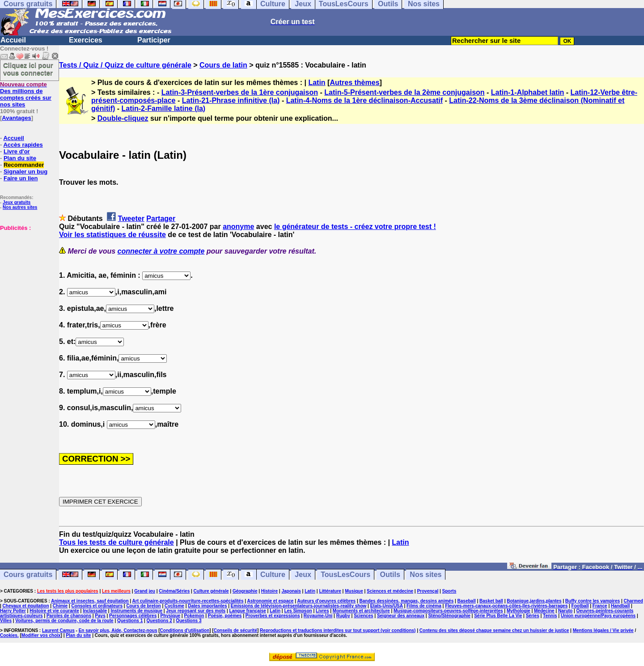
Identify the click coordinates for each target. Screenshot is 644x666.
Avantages (16, 118)
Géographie (245, 591)
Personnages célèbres (133, 616)
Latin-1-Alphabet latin (528, 92)
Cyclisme (174, 606)
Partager (161, 218)
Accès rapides (23, 145)
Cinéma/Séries (174, 591)
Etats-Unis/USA (387, 606)
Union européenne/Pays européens (598, 616)
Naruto (565, 611)
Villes (6, 621)
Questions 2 (159, 621)
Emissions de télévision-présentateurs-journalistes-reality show (299, 606)
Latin (317, 83)
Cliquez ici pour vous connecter (28, 69)
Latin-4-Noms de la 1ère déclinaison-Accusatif (364, 100)
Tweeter (131, 218)
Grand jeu (145, 591)
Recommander (24, 165)
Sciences (363, 616)
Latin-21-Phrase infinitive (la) (231, 100)
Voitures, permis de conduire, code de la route (64, 621)
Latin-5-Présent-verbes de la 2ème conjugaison (404, 92)
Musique (354, 591)
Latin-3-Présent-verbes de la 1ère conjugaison (240, 92)
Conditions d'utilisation (185, 630)
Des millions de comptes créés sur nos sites (26, 94)
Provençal (428, 591)
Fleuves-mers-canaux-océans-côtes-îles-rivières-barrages (506, 606)
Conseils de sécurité (235, 630)
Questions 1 (130, 621)
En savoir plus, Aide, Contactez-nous (118, 630)
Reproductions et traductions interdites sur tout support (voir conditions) (338, 630)
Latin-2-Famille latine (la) (164, 108)
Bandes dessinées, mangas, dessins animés (407, 601)
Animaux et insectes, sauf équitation (90, 601)
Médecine (544, 611)
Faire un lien (21, 178)
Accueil (13, 40)
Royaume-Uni (318, 616)
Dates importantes (207, 606)
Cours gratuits (28, 575)
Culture (273, 575)
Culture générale (211, 591)
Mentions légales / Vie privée (603, 630)
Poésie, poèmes (225, 616)
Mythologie (519, 611)
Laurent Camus (58, 630)
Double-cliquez (123, 118)
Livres (322, 611)
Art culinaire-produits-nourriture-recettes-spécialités (188, 601)
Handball (620, 606)
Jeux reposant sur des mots (196, 611)
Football (580, 606)
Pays (100, 616)
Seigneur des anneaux (401, 616)
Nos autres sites (20, 207)
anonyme (238, 227)
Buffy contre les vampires (593, 601)
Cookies (9, 635)
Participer (154, 40)
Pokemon (194, 616)
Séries (533, 616)
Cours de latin (223, 65)
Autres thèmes (354, 83)
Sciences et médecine (390, 591)
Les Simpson (298, 611)
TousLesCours (345, 575)
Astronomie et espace (270, 601)
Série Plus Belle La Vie (498, 616)
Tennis (550, 616)
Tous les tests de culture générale (117, 542)
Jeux (303, 575)
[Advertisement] (27, 276)
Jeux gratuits (17, 202)
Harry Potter (13, 611)
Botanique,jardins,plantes (534, 601)
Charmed (633, 601)
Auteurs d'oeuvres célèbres (326, 601)
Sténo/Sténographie (449, 616)
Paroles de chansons (69, 616)
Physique (170, 616)
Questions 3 (189, 621)
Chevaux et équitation (26, 606)
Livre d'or (17, 151)
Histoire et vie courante (54, 611)
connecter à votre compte (161, 251)
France (600, 606)
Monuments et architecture (361, 611)
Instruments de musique (136, 611)
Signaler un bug (25, 172)
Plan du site (20, 158)
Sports (449, 591)
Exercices (86, 40)
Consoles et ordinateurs (97, 606)
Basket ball (491, 601)
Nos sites (426, 575)
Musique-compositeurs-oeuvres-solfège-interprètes (448, 611)
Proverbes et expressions (273, 616)
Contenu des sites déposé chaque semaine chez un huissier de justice (494, 630)
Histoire (269, 591)
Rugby (343, 616)
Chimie (60, 606)
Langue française (248, 611)
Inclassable (95, 611)
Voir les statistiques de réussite (112, 235)
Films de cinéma (424, 606)
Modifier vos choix (41, 635)
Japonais (291, 591)
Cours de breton (143, 606)
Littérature (330, 591)
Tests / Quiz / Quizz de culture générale (125, 65)
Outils (390, 575)
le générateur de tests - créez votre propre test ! (355, 227)
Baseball (467, 601)
